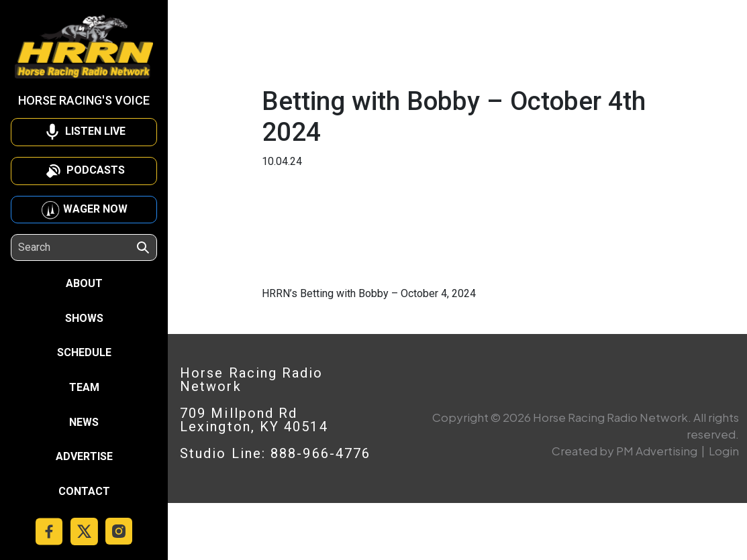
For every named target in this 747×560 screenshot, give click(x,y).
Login (724, 451)
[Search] (77, 247)
